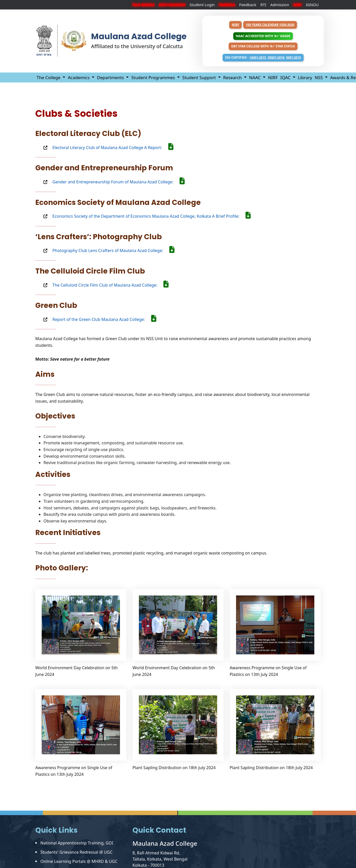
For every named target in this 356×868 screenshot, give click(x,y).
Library (305, 77)
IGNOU (312, 5)
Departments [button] (111, 77)
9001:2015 (293, 57)
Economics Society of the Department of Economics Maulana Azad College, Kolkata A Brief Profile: (152, 216)
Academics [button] (79, 77)
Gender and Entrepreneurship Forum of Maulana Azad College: (119, 182)
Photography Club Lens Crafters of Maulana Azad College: (113, 250)
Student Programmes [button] (154, 77)
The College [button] (49, 77)
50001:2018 (276, 57)
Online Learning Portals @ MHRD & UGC (79, 861)
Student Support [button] (200, 77)
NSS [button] (319, 77)
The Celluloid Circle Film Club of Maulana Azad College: (110, 285)
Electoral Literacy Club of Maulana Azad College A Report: (113, 148)
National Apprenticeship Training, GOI (77, 843)
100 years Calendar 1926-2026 (270, 25)
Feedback (248, 5)
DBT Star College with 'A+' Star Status (263, 46)
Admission (280, 5)
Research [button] (233, 77)
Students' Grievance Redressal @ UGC (76, 852)
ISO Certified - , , (263, 57)
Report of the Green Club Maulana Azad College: (104, 319)
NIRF (235, 25)
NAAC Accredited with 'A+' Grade (263, 36)
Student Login (202, 5)
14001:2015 (258, 57)
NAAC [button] (255, 77)
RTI (263, 5)
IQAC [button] (286, 77)
